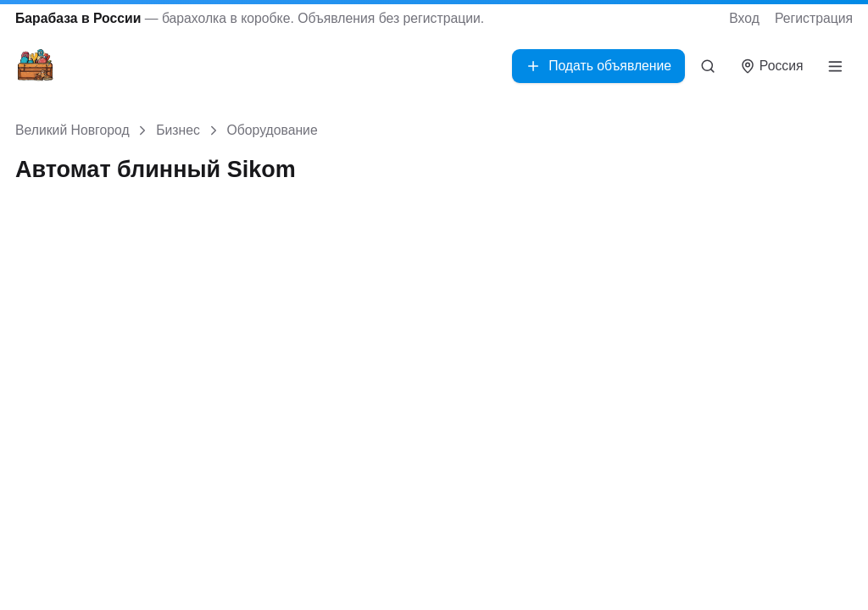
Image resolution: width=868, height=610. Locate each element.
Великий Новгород (72, 130)
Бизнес (178, 130)
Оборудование (273, 130)
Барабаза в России (78, 18)
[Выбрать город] (772, 67)
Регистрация (814, 18)
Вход (744, 18)
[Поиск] (708, 66)
